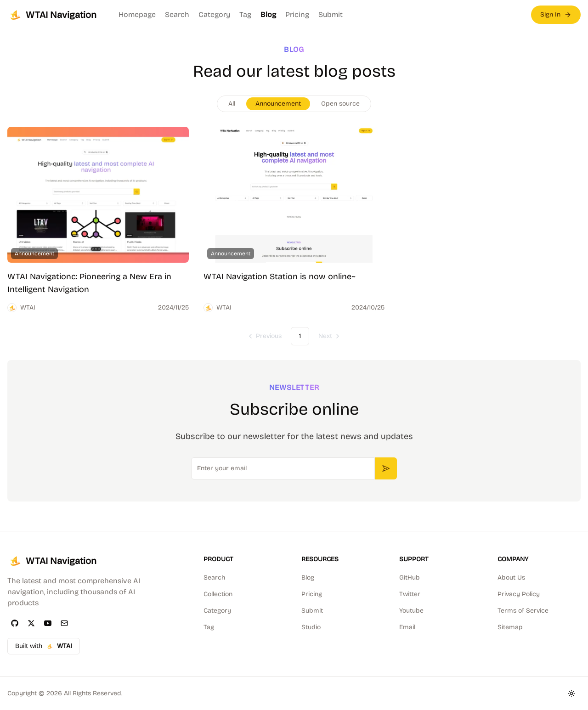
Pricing (297, 14)
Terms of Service (523, 611)
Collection (218, 594)
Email (407, 627)
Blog (268, 14)
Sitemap (510, 627)
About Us (511, 578)
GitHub (410, 578)
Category (214, 14)
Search (177, 14)
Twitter (410, 594)
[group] (294, 104)
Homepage (137, 14)
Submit (331, 14)
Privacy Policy (519, 594)
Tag (245, 14)
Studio (311, 627)
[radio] (232, 104)
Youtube (411, 611)
